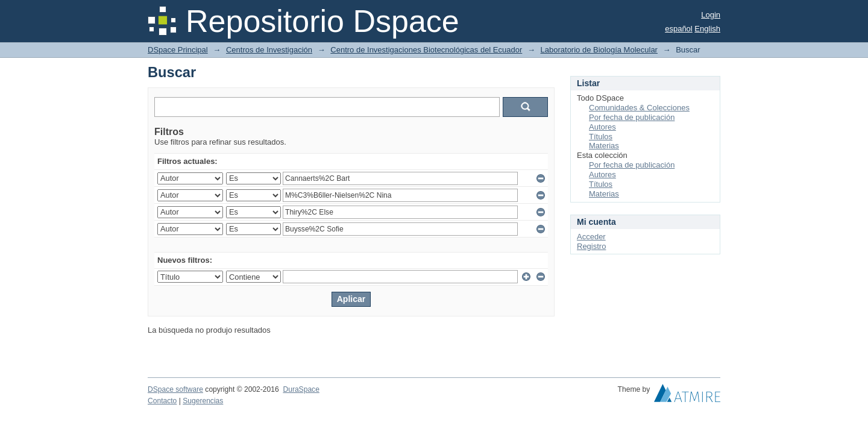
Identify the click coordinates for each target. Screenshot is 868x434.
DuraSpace (301, 389)
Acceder (591, 237)
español (679, 29)
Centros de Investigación (269, 50)
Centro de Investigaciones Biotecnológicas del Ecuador (426, 50)
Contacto (162, 401)
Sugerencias (203, 401)
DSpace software (175, 389)
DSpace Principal (178, 50)
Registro (591, 246)
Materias (604, 146)
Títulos (601, 137)
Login (711, 15)
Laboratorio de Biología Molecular (599, 50)
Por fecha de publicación (632, 117)
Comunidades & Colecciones (639, 108)
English (707, 29)
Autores (602, 127)
